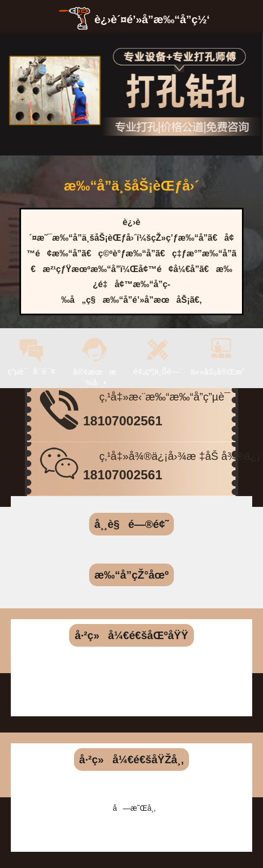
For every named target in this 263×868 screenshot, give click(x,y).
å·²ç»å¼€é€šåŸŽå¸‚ (132, 760)
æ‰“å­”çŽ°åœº (132, 575)
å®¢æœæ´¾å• (95, 357)
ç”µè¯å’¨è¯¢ (31, 351)
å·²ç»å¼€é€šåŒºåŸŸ (131, 635)
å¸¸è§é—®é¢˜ (131, 524)
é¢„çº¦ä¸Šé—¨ (158, 351)
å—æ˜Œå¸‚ (134, 808)
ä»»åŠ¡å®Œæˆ (221, 351)
